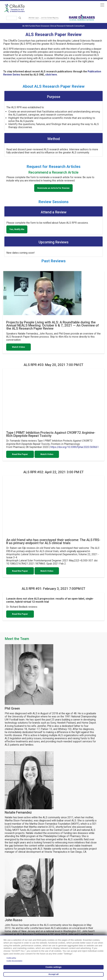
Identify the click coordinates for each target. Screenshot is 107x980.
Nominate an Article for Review (53, 188)
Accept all (53, 974)
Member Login (34, 18)
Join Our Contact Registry (50, 18)
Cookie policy (11, 958)
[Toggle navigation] (102, 5)
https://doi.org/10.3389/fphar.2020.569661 (75, 447)
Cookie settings (53, 967)
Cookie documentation (14, 961)
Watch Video (18, 347)
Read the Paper (20, 454)
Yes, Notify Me (17, 229)
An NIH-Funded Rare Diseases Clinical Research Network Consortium (53, 26)
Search (20, 18)
